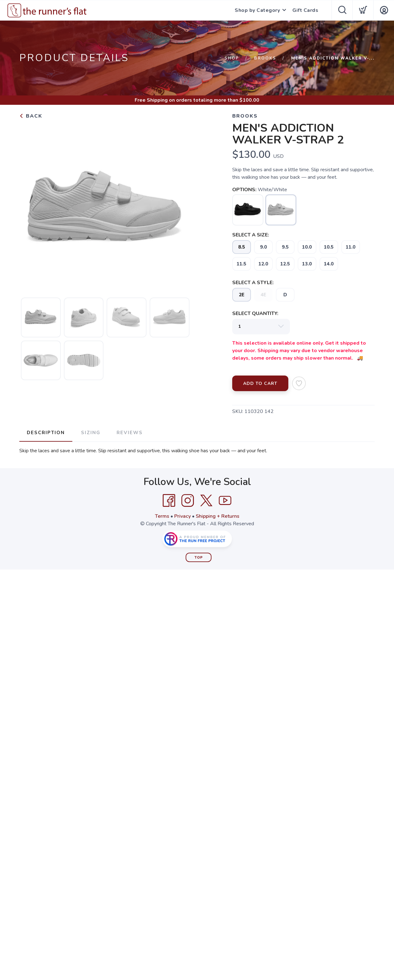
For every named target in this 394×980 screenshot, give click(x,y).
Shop (232, 58)
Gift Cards (305, 10)
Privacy (183, 516)
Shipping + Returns (218, 516)
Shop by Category (257, 10)
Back (31, 116)
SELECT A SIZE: (251, 235)
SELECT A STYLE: (253, 283)
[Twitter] (206, 501)
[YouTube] (225, 501)
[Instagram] (188, 501)
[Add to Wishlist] (299, 383)
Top (199, 558)
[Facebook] (169, 501)
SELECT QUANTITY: (255, 313)
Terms (162, 516)
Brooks (265, 58)
